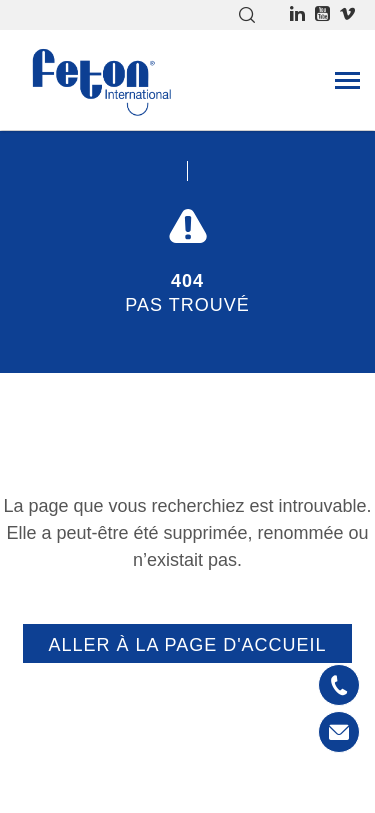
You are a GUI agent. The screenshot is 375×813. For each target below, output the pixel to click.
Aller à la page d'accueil (187, 645)
